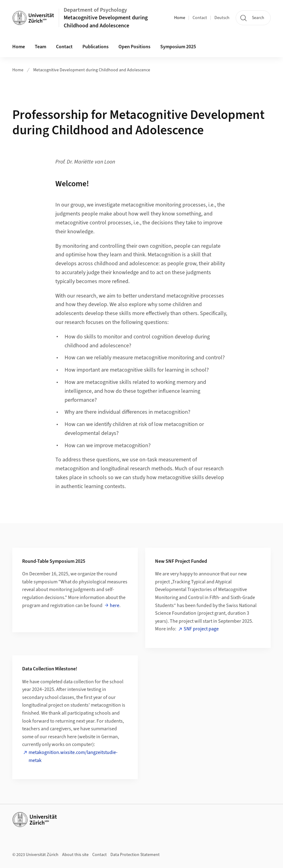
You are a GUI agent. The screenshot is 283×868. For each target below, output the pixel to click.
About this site (75, 855)
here (115, 606)
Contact (200, 18)
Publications (96, 47)
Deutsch (222, 18)
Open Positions (134, 47)
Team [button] (40, 47)
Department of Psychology (95, 10)
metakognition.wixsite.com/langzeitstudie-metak (73, 756)
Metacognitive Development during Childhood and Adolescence (106, 22)
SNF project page (201, 629)
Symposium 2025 (178, 47)
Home (180, 18)
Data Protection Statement (135, 855)
